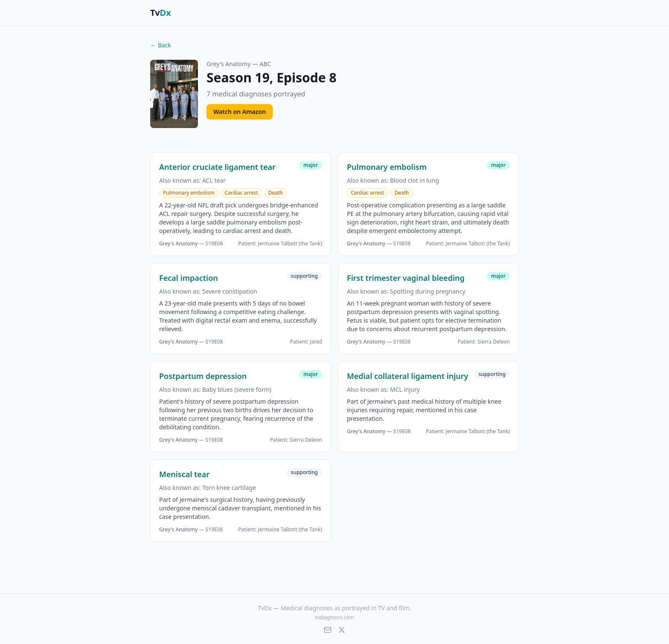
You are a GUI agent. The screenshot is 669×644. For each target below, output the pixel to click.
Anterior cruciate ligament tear (217, 167)
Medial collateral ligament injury (407, 376)
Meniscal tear (184, 474)
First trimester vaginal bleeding (406, 278)
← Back (161, 45)
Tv (161, 13)
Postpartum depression (203, 376)
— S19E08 (191, 244)
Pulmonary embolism (387, 167)
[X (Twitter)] (342, 630)
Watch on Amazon (240, 112)
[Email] (328, 630)
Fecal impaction (189, 278)
